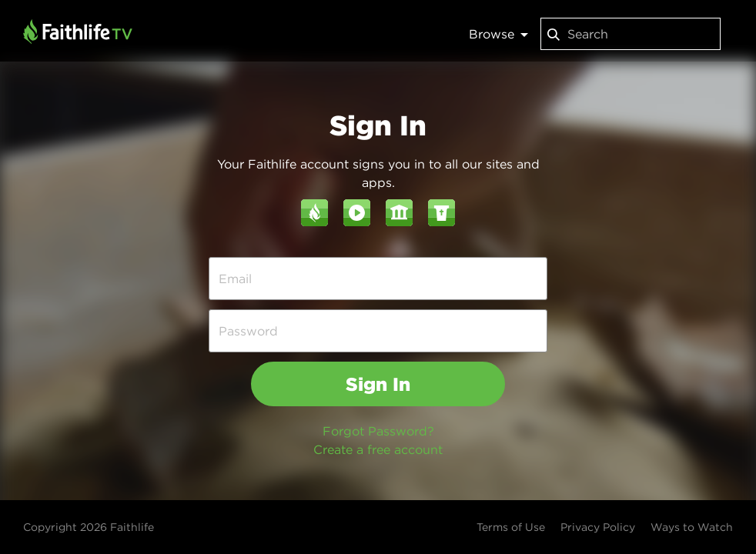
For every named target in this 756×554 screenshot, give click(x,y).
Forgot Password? (378, 431)
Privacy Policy (598, 527)
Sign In (378, 384)
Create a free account (378, 449)
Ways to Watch (692, 527)
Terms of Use (511, 527)
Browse (498, 34)
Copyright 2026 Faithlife (89, 527)
